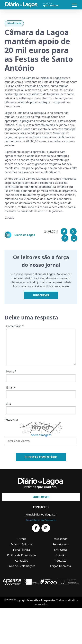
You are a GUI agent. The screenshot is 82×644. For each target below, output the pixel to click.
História (21, 539)
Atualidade (14, 23)
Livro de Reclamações (22, 566)
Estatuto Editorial (21, 544)
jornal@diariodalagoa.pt (41, 514)
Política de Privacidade (22, 555)
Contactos (21, 561)
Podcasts (61, 561)
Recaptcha (11, 420)
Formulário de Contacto (41, 520)
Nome (11, 371)
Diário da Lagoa (25, 235)
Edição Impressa (61, 566)
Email (11, 388)
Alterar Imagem (41, 435)
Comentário (15, 326)
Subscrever (41, 295)
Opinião (61, 555)
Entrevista (60, 550)
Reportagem (60, 544)
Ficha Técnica (22, 550)
